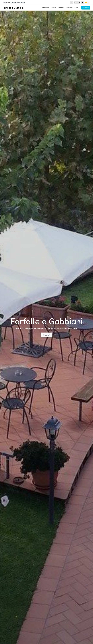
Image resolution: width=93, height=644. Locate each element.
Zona (76, 8)
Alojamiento (45, 8)
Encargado (69, 8)
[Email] (79, 2)
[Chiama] (71, 2)
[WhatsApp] (75, 2)
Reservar (86, 8)
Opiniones (61, 8)
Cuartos (54, 8)
